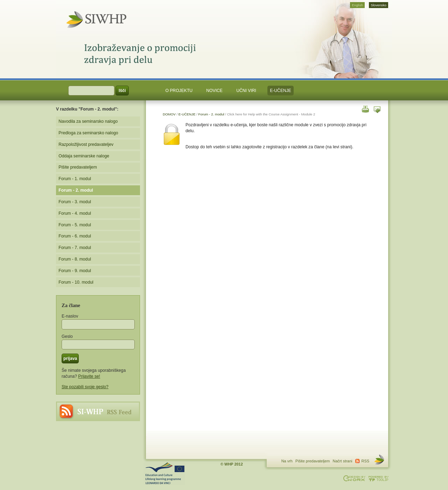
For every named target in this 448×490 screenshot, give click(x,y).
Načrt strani (343, 461)
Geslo (67, 336)
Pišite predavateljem (78, 167)
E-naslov (70, 316)
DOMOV (169, 114)
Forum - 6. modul (75, 236)
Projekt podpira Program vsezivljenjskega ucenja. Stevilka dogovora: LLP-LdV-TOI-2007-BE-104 (164, 474)
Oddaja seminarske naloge (84, 156)
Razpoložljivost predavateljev (86, 144)
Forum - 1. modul (75, 179)
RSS (98, 411)
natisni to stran (365, 109)
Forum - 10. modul (76, 282)
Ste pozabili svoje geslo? (85, 387)
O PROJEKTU (179, 91)
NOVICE (214, 91)
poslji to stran (377, 109)
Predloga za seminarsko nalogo (88, 133)
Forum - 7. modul (75, 248)
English (357, 5)
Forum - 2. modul (211, 114)
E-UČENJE (281, 91)
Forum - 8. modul (75, 259)
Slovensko (379, 5)
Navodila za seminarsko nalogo (88, 121)
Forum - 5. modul (75, 225)
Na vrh (287, 461)
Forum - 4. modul (75, 213)
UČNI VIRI (246, 91)
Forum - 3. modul (75, 202)
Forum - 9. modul (75, 271)
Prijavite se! (89, 376)
